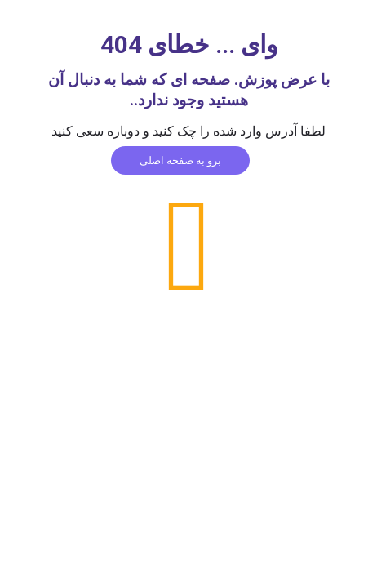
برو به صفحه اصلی (180, 160)
